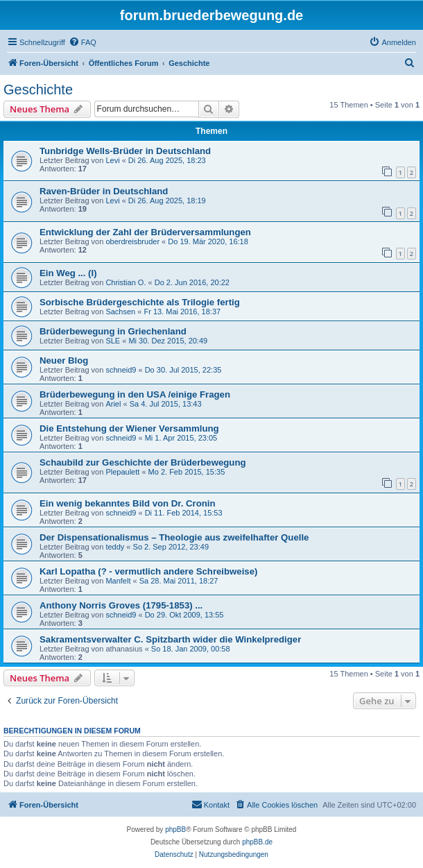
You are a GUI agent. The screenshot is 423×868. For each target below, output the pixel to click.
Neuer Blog (64, 360)
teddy (115, 547)
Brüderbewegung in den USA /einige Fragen (135, 394)
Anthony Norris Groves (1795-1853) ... (121, 605)
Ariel (113, 404)
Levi (112, 160)
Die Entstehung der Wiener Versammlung (129, 428)
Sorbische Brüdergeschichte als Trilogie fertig (140, 302)
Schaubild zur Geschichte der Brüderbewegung (143, 462)
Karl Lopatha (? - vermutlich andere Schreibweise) (148, 571)
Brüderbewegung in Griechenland (113, 331)
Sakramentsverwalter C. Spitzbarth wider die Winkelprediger (170, 639)
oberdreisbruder (132, 241)
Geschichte (38, 90)
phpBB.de (257, 842)
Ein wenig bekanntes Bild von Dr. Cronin (128, 503)
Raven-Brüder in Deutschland (104, 191)
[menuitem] (83, 42)
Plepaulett (122, 472)
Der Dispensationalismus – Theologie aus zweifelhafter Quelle (174, 537)
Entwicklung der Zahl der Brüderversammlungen (145, 232)
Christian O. (126, 282)
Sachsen (120, 312)
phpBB (175, 829)
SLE (113, 341)
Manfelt (118, 581)
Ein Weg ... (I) (68, 273)
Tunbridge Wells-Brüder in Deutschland (125, 151)
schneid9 (121, 370)
